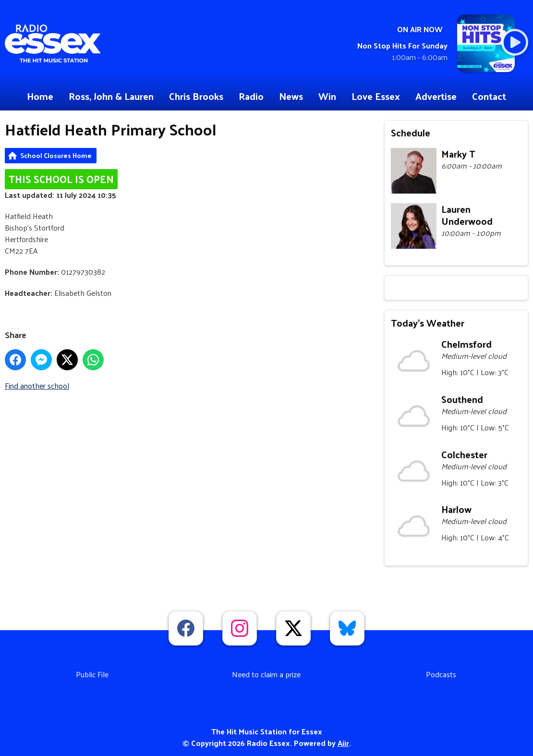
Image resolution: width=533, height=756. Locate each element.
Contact (489, 96)
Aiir (343, 743)
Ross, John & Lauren (111, 96)
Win (327, 96)
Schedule (411, 133)
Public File (92, 674)
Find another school (37, 385)
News (291, 96)
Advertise (436, 96)
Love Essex (376, 96)
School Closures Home (56, 155)
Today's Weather (428, 323)
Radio (251, 96)
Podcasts (441, 674)
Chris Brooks (196, 96)
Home (40, 96)
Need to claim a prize (266, 674)
